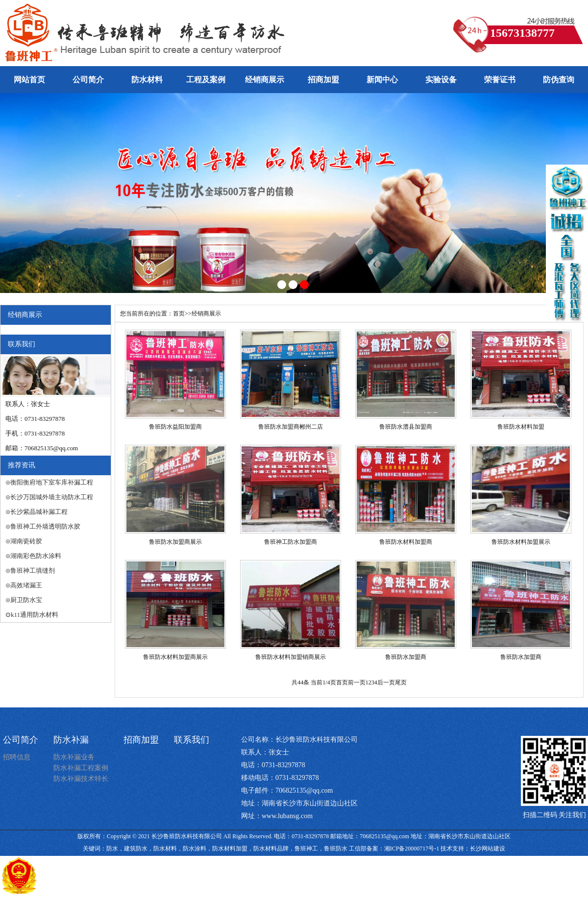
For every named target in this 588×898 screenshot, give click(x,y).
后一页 (386, 682)
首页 (179, 314)
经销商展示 (206, 314)
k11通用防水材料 (35, 615)
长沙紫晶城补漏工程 (39, 512)
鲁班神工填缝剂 (33, 570)
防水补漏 (71, 740)
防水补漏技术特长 (81, 779)
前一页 (357, 682)
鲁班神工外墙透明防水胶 (45, 526)
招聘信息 (17, 757)
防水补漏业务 (74, 757)
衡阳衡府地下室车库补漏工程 (52, 482)
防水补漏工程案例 (81, 768)
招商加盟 (141, 740)
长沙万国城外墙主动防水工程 (52, 497)
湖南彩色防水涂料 (36, 556)
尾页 (401, 682)
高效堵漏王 (26, 585)
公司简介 (21, 740)
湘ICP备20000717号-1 (412, 849)
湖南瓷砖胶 (26, 541)
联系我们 (192, 740)
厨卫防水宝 (26, 600)
